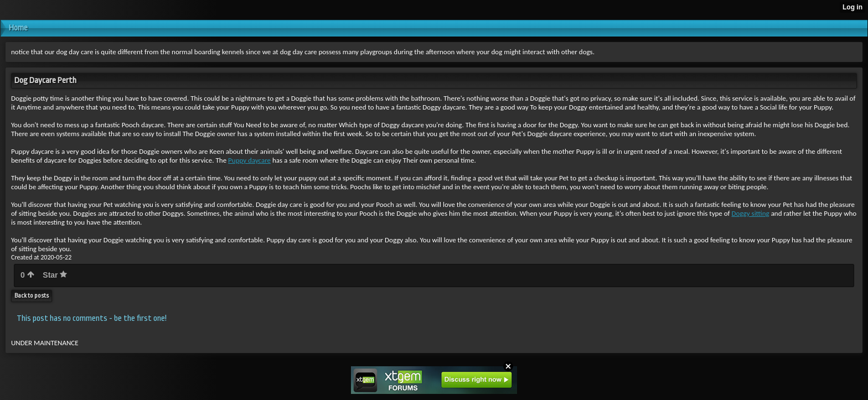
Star (55, 275)
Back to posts (32, 296)
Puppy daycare (249, 160)
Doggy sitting (751, 213)
